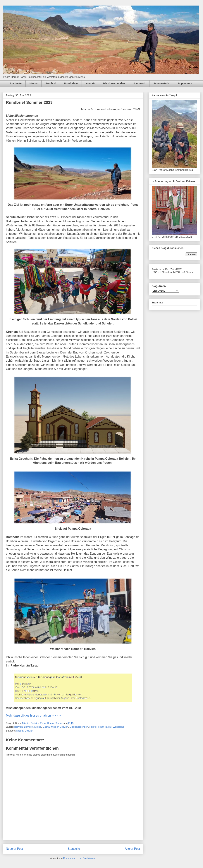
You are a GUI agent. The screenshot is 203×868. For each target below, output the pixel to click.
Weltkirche (118, 727)
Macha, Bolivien (25, 731)
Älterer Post (132, 849)
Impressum (185, 83)
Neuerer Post (14, 849)
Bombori (51, 83)
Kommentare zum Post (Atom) (79, 858)
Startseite (16, 83)
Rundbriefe (71, 83)
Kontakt (90, 83)
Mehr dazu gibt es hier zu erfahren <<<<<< (34, 716)
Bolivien (19, 727)
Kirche (38, 727)
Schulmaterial (162, 83)
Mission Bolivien (60, 727)
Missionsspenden (114, 83)
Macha (34, 83)
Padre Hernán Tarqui (100, 727)
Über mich (139, 83)
